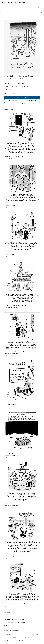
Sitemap (24, 641)
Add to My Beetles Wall (31, 101)
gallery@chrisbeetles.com (9, 624)
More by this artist (13, 101)
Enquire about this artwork (22, 98)
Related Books (22, 104)
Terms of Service (32, 638)
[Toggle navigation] (41, 8)
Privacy (20, 641)
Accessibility (16, 641)
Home (5, 17)
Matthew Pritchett (15, 17)
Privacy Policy (25, 638)
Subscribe (36, 634)
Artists (9, 17)
